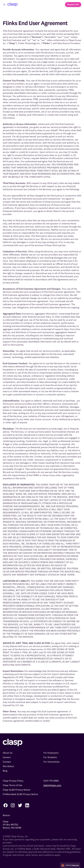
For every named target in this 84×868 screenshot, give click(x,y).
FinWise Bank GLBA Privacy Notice (20, 794)
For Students (50, 757)
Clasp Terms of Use (12, 785)
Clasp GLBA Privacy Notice (17, 790)
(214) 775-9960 (51, 781)
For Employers (51, 753)
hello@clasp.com (52, 785)
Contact (7, 762)
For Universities (51, 762)
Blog (5, 771)
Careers (7, 757)
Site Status (8, 766)
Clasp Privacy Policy (13, 781)
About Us (8, 753)
